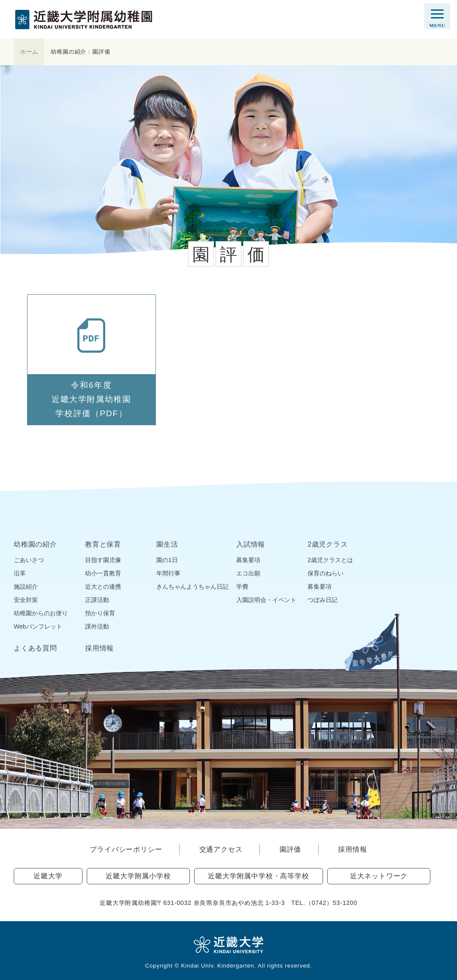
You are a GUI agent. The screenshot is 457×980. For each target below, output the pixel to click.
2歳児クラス (328, 544)
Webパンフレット (38, 626)
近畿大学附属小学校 (138, 876)
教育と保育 (103, 544)
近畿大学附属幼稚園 (84, 20)
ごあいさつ (29, 560)
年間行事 (168, 573)
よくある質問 (35, 648)
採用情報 (99, 648)
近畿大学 (48, 876)
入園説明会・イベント (266, 600)
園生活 (167, 544)
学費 (242, 587)
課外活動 (97, 626)
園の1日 (167, 560)
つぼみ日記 (323, 600)
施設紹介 (26, 587)
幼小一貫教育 (103, 573)
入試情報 (251, 544)
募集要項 (248, 560)
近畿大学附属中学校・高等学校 (258, 876)
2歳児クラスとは (330, 560)
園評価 (290, 849)
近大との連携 (103, 587)
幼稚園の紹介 (35, 544)
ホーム (29, 52)
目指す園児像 (103, 560)
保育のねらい (326, 573)
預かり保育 (100, 613)
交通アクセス (221, 849)
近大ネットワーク (379, 876)
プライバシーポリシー (126, 849)
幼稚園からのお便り (41, 613)
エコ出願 (248, 573)
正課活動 (97, 600)
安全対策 (26, 600)
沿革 (20, 573)
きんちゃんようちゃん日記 (192, 587)
